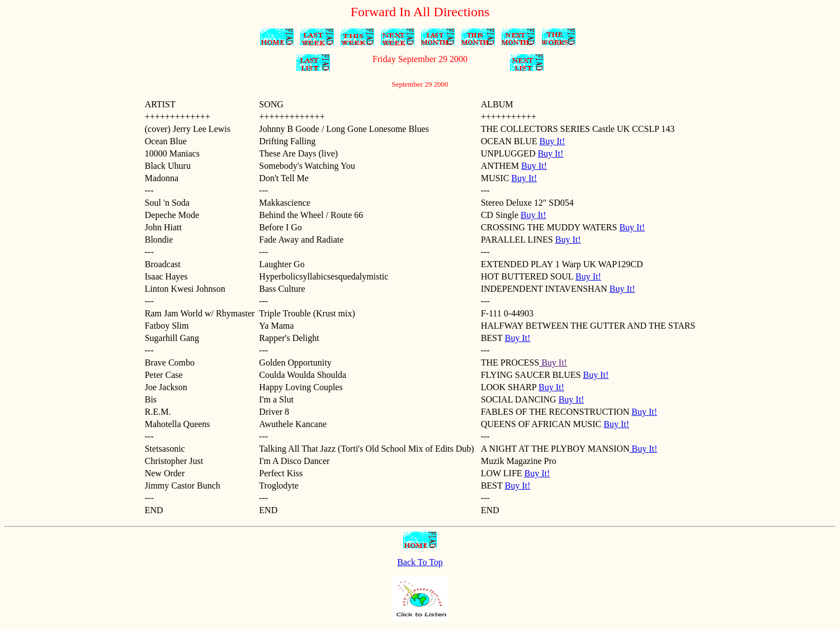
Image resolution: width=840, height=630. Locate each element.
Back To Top (420, 562)
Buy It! (553, 141)
